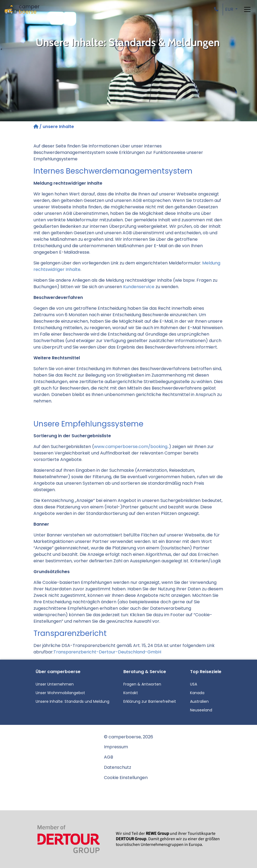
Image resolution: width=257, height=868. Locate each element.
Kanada (197, 693)
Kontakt (131, 693)
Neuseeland (201, 710)
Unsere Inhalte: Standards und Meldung (72, 701)
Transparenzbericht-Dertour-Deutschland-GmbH (107, 652)
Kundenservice (139, 287)
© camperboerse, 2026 (128, 737)
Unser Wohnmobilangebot (60, 693)
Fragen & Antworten (142, 684)
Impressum (116, 747)
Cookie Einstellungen (126, 778)
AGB (109, 757)
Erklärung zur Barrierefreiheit (150, 701)
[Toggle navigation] (247, 9)
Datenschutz (118, 767)
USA (194, 684)
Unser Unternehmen (55, 684)
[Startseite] (36, 127)
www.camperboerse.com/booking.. (131, 447)
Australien (199, 701)
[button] (217, 9)
